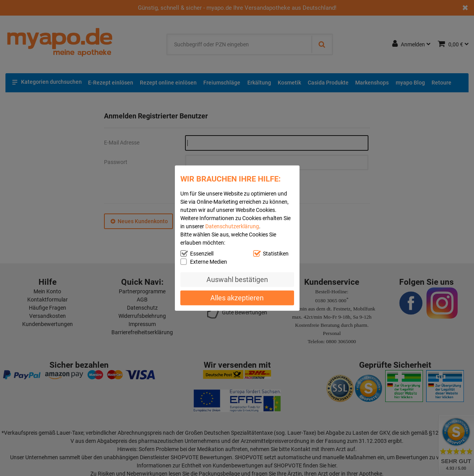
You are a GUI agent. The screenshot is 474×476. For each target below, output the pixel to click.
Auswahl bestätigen (237, 279)
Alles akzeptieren (237, 297)
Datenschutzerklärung (232, 226)
